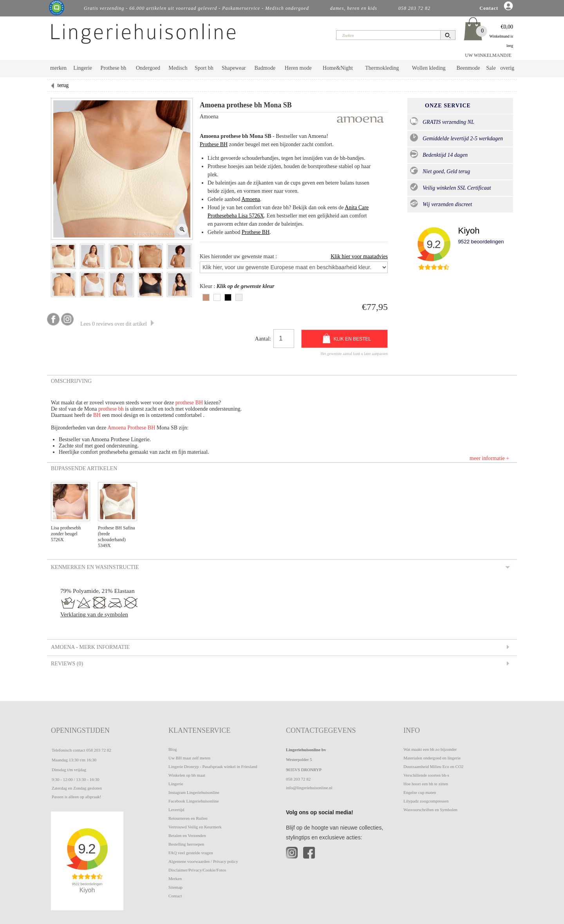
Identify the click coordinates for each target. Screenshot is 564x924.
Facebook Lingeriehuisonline (194, 801)
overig (507, 68)
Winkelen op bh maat (187, 775)
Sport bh (204, 68)
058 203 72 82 (99, 750)
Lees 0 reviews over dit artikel (117, 324)
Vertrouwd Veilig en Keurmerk (195, 827)
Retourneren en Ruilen (188, 818)
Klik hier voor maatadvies (359, 256)
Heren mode (298, 68)
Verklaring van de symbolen (94, 614)
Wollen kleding (429, 68)
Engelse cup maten (420, 792)
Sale (491, 68)
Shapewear (234, 68)
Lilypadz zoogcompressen (426, 801)
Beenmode (468, 68)
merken (58, 68)
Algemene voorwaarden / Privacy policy (203, 861)
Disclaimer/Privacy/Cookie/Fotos (197, 870)
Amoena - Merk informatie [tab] (90, 647)
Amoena (250, 199)
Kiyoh (469, 231)
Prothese (137, 428)
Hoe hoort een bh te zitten (426, 784)
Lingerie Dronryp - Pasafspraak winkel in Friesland (213, 766)
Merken (175, 879)
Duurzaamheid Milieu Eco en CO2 (433, 766)
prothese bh (111, 409)
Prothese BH (214, 144)
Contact (175, 896)
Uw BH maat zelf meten (189, 758)
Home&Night (338, 68)
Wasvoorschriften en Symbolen (430, 810)
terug (63, 85)
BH (199, 403)
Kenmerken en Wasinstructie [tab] (94, 567)
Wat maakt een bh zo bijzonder (430, 749)
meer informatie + (489, 458)
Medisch (178, 68)
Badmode (265, 68)
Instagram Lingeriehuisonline (194, 792)
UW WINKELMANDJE (488, 55)
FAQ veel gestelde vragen (191, 853)
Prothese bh (114, 68)
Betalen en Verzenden (187, 835)
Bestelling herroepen (186, 844)
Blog (173, 749)
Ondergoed (148, 68)
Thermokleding (382, 68)
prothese (185, 403)
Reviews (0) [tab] (66, 663)
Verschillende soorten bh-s (426, 775)
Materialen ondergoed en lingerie (432, 758)
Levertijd (176, 810)
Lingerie (82, 68)
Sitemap (175, 887)
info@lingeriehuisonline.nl (309, 788)
